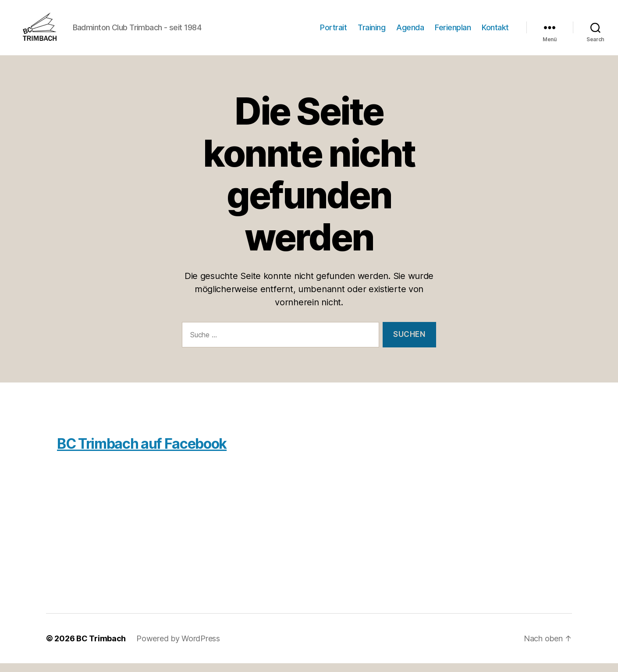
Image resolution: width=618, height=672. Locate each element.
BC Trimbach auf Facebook (142, 452)
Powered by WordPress (178, 647)
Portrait (333, 32)
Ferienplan (453, 32)
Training (371, 32)
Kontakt (495, 32)
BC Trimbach (101, 647)
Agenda (410, 32)
